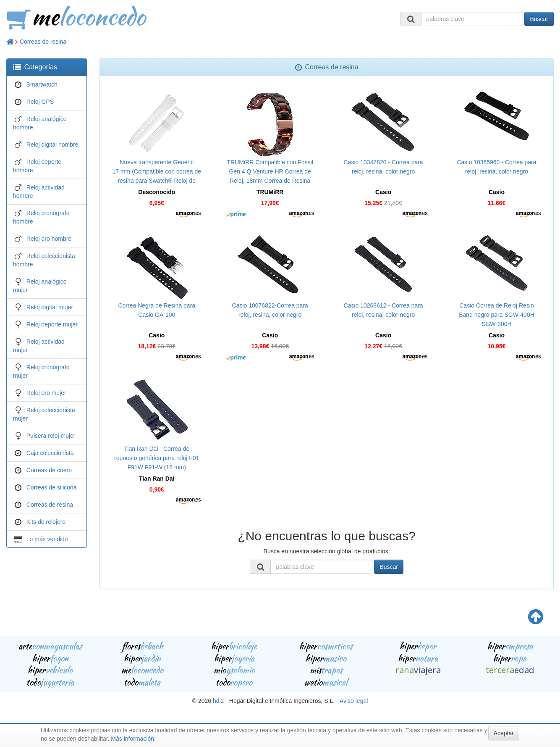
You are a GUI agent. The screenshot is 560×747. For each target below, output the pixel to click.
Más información (132, 739)
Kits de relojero (46, 522)
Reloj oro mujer (46, 393)
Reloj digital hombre (52, 145)
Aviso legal (354, 701)
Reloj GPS (40, 102)
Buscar (539, 19)
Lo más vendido (47, 539)
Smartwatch (42, 84)
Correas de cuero (49, 470)
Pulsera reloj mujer (51, 436)
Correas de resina (43, 42)
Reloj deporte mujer (52, 324)
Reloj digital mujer (50, 307)
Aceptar (504, 733)
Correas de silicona (52, 487)
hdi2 (218, 701)
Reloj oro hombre (49, 239)
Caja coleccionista (50, 453)
